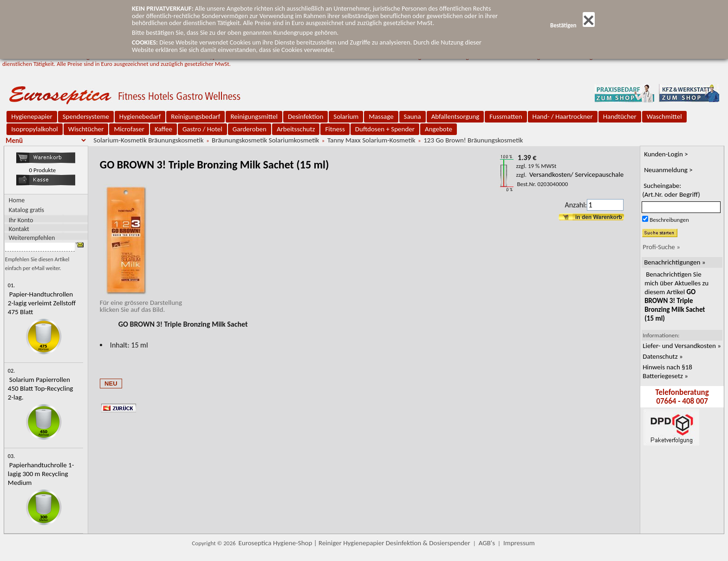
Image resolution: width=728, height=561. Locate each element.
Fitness (335, 129)
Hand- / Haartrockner (563, 116)
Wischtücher (86, 129)
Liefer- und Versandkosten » (682, 346)
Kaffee (163, 129)
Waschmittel (664, 116)
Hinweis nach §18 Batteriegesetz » (667, 371)
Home (17, 200)
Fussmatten (506, 116)
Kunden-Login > (666, 154)
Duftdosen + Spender (385, 129)
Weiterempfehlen (32, 237)
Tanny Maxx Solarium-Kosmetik (371, 140)
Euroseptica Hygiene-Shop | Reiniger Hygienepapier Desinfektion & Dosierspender (354, 543)
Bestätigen (572, 25)
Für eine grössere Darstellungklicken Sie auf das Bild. (141, 303)
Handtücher (620, 116)
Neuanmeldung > (668, 170)
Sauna (413, 116)
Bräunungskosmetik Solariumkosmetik (265, 140)
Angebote (439, 129)
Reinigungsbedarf (195, 116)
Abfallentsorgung (455, 116)
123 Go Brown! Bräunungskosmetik (473, 140)
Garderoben (250, 129)
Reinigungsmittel (254, 116)
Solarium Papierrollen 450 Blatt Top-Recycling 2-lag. (41, 388)
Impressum (519, 543)
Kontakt (19, 229)
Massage (381, 116)
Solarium (346, 116)
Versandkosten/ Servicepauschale (576, 174)
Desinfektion (305, 116)
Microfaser (129, 129)
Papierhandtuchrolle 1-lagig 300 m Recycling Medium (41, 474)
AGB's (487, 543)
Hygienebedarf (140, 116)
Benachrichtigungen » (675, 262)
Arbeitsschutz (296, 129)
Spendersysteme (86, 116)
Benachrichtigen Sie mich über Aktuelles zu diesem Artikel (676, 296)
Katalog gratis (26, 210)
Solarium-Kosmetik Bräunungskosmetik (148, 140)
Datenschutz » (663, 356)
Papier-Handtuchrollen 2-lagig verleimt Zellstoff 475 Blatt (42, 303)
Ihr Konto (21, 220)
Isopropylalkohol (34, 129)
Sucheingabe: (671, 190)
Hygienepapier (32, 116)
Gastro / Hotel (202, 129)
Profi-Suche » (661, 247)
